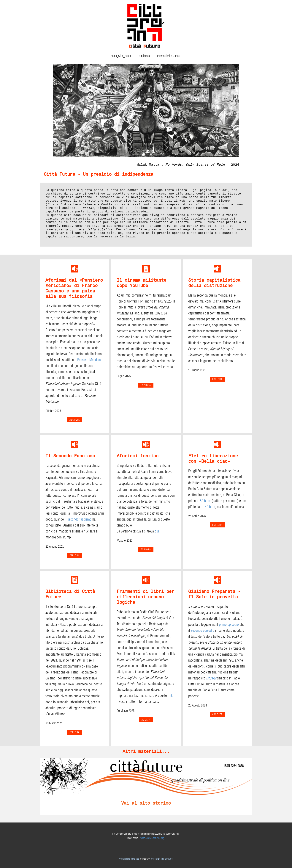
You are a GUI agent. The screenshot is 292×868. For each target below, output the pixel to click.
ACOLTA (146, 720)
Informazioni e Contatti (169, 56)
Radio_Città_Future (121, 56)
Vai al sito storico (146, 803)
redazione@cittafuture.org (152, 838)
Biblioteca (144, 56)
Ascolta (75, 420)
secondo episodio (203, 630)
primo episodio (229, 624)
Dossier (211, 678)
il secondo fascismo (78, 519)
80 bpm (205, 501)
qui (157, 531)
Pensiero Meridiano (90, 360)
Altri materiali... (146, 751)
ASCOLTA (217, 714)
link (170, 695)
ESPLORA (146, 385)
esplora (217, 379)
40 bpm (210, 507)
